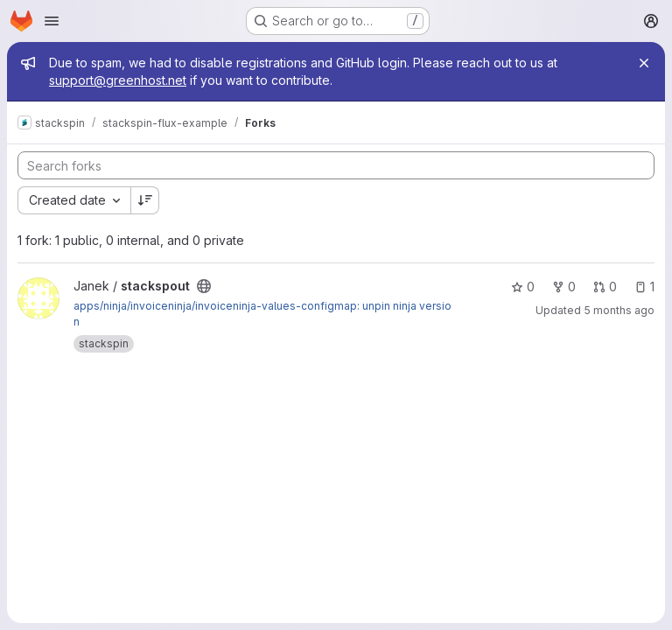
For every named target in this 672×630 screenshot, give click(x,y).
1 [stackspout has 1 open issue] (644, 287)
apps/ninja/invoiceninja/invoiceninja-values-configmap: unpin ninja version (262, 314)
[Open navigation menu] (52, 21)
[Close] (644, 63)
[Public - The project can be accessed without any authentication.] (204, 286)
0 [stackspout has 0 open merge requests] (605, 287)
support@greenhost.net (118, 80)
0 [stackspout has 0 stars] (523, 287)
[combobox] (74, 200)
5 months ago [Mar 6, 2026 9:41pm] (619, 310)
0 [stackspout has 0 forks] (564, 287)
